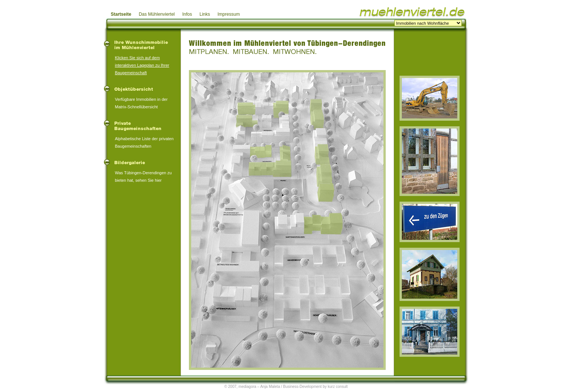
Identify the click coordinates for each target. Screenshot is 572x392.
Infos (187, 14)
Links (205, 14)
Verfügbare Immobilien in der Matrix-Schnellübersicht (142, 98)
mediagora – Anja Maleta (259, 387)
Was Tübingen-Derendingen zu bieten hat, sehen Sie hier (144, 172)
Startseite (121, 14)
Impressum (228, 14)
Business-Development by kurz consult (315, 387)
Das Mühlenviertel (157, 14)
